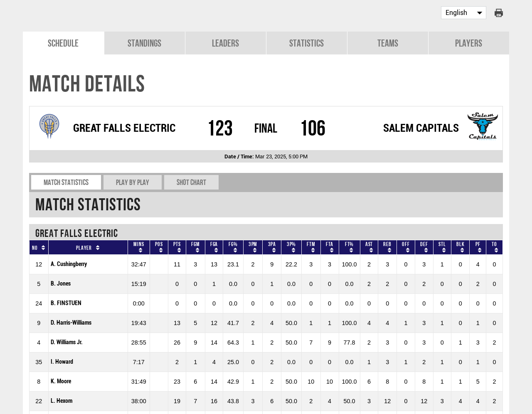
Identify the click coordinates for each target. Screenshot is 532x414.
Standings (144, 42)
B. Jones (61, 283)
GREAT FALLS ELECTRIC (124, 127)
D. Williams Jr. (67, 341)
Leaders (225, 42)
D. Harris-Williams (71, 322)
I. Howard (62, 361)
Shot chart (191, 181)
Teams (388, 42)
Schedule (63, 42)
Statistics (307, 42)
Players (469, 42)
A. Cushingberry (69, 263)
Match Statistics (66, 181)
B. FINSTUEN (66, 302)
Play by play (133, 181)
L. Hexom (62, 400)
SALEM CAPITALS (421, 127)
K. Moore (61, 381)
